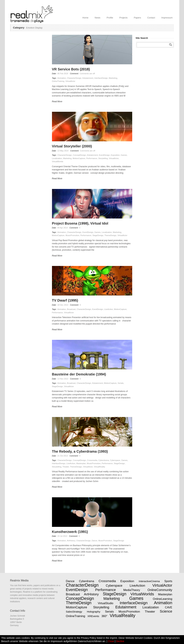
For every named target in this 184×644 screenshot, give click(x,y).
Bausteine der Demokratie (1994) (79, 374)
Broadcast (71, 309)
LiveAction (109, 309)
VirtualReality (99, 467)
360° (104, 616)
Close (111, 641)
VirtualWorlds (58, 161)
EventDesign (104, 155)
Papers (137, 18)
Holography (94, 612)
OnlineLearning (162, 599)
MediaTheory (132, 590)
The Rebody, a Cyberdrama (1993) (80, 451)
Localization (57, 158)
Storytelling (103, 158)
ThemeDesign (110, 235)
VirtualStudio (106, 603)
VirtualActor (70, 81)
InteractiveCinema (149, 581)
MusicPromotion (72, 235)
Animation (62, 78)
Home (85, 18)
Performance (92, 158)
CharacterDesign (74, 78)
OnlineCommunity (160, 590)
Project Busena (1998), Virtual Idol (80, 223)
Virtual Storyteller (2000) (72, 146)
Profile (110, 18)
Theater (66, 467)
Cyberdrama (104, 460)
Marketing (113, 78)
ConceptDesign (79, 155)
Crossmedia (92, 460)
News (98, 18)
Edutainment (88, 78)
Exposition (115, 155)
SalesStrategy (74, 612)
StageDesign (98, 235)
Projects (123, 18)
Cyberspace (115, 460)
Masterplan (81, 463)
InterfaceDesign (101, 78)
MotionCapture (79, 158)
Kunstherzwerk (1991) (70, 532)
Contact (151, 18)
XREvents (93, 616)
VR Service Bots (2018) (71, 69)
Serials (121, 383)
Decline (120, 641)
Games (124, 155)
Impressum (167, 18)
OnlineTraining (58, 81)
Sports (168, 581)
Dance (95, 541)
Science (166, 611)
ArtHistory (71, 541)
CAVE (169, 607)
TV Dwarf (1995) (65, 300)
